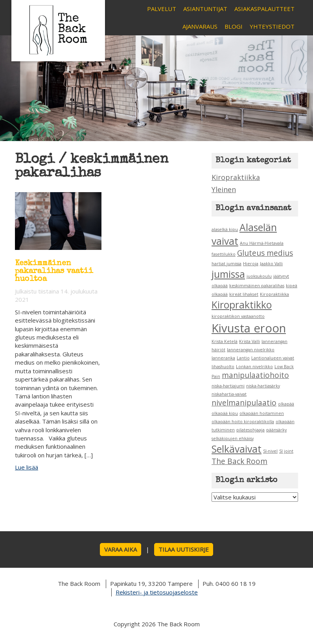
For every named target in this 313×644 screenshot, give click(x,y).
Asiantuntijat (205, 9)
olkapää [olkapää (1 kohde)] (286, 404)
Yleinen (224, 189)
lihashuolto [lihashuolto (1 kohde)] (223, 367)
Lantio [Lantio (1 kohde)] (243, 358)
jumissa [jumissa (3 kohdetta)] (228, 274)
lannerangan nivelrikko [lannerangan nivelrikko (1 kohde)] (251, 350)
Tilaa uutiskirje (184, 549)
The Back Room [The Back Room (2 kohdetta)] (239, 461)
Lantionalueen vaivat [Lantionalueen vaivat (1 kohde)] (273, 358)
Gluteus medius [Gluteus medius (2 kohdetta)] (265, 253)
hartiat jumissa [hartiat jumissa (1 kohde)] (226, 264)
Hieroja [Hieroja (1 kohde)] (251, 264)
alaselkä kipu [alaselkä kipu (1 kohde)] (225, 229)
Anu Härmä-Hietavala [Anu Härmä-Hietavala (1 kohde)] (262, 243)
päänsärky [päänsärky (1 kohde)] (276, 430)
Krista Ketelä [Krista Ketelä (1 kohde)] (225, 341)
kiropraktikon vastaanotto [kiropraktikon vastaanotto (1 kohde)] (238, 316)
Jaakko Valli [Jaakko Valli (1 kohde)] (271, 264)
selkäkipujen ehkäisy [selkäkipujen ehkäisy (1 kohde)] (233, 439)
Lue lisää (27, 467)
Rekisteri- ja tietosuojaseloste (157, 592)
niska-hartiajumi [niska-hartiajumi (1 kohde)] (228, 386)
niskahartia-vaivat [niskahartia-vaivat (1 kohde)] (229, 394)
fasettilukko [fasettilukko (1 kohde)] (224, 254)
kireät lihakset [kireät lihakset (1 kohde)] (244, 294)
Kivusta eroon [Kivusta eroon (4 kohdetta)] (249, 328)
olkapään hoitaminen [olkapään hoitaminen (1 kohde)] (262, 413)
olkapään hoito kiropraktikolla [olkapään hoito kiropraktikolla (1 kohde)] (243, 422)
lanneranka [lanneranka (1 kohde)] (223, 358)
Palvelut (162, 9)
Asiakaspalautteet (264, 9)
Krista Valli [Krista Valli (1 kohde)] (249, 341)
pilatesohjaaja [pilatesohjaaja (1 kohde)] (250, 430)
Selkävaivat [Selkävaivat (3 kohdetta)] (237, 449)
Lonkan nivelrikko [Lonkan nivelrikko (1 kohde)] (254, 367)
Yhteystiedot (272, 26)
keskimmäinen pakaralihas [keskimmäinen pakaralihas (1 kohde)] (257, 286)
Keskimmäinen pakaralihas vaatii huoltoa (54, 272)
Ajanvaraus (200, 26)
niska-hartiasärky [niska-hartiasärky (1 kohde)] (263, 386)
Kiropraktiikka (236, 177)
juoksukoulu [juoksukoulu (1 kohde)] (259, 276)
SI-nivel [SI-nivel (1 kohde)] (270, 451)
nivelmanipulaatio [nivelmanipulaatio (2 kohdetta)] (244, 403)
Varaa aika (121, 549)
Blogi (234, 26)
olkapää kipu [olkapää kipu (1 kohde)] (225, 413)
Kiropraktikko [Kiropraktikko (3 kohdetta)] (242, 305)
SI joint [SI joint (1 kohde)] (286, 451)
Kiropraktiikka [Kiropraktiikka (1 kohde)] (274, 294)
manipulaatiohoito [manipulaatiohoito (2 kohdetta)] (255, 375)
